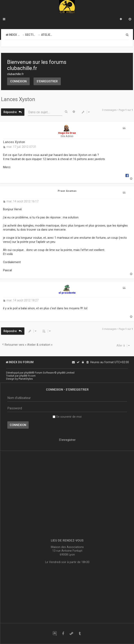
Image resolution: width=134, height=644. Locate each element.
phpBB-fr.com (27, 376)
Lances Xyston (18, 99)
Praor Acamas (67, 191)
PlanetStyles (26, 379)
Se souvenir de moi (67, 417)
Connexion (18, 81)
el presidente (67, 293)
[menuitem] (130, 20)
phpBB (28, 373)
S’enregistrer (47, 81)
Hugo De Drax (67, 133)
